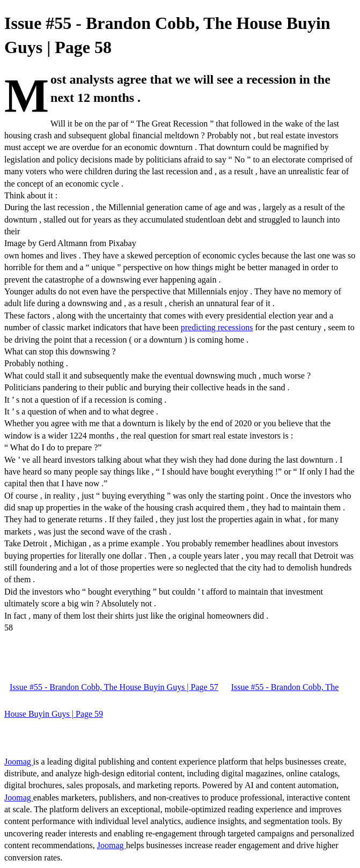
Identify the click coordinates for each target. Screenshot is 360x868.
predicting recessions (217, 327)
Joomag (19, 762)
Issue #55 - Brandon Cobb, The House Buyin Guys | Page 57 (114, 687)
